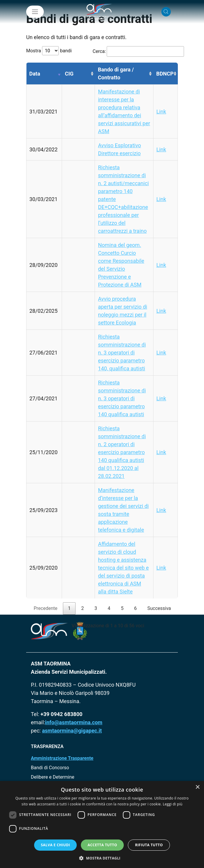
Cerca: (131, 51)
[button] (102, 858)
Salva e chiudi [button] (55, 845)
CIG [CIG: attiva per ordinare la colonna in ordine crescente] (69, 74)
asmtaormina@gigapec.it (72, 731)
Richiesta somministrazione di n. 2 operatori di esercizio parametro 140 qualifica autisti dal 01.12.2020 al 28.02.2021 (122, 452)
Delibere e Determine (53, 777)
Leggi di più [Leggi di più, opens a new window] (173, 804)
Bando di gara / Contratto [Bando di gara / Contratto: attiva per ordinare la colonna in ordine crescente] (116, 73)
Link (161, 112)
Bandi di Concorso (50, 768)
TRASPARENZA (47, 746)
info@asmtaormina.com (74, 722)
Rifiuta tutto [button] (149, 845)
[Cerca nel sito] (166, 12)
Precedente (45, 608)
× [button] (197, 787)
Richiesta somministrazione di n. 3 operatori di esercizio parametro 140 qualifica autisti (122, 398)
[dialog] (102, 824)
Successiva (159, 608)
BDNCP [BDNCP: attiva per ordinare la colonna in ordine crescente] (165, 74)
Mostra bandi (49, 51)
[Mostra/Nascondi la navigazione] (35, 12)
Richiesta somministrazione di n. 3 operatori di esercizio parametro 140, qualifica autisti (122, 353)
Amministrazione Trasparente (62, 758)
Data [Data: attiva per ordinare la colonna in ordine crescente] (35, 74)
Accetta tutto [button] (102, 845)
